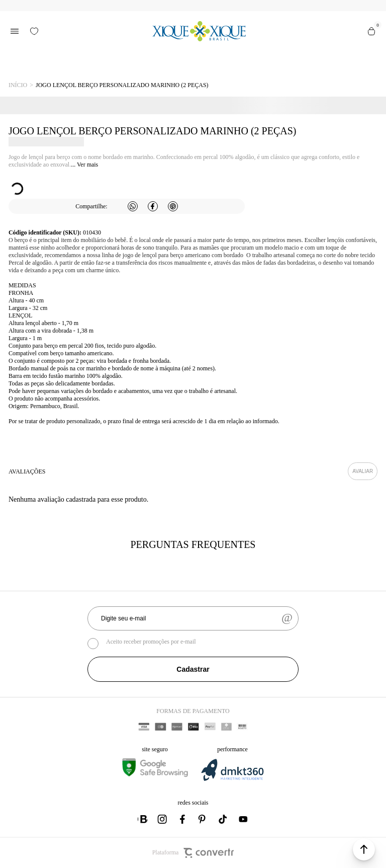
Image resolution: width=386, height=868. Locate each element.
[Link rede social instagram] (163, 819)
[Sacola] (371, 31)
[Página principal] (199, 31)
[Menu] (15, 31)
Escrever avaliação (363, 471)
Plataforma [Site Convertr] (193, 853)
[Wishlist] (34, 31)
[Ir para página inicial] (18, 85)
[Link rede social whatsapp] (143, 819)
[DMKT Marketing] (232, 779)
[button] (364, 849)
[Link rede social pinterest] (203, 819)
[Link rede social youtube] (243, 819)
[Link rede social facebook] (183, 819)
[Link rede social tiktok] (223, 819)
